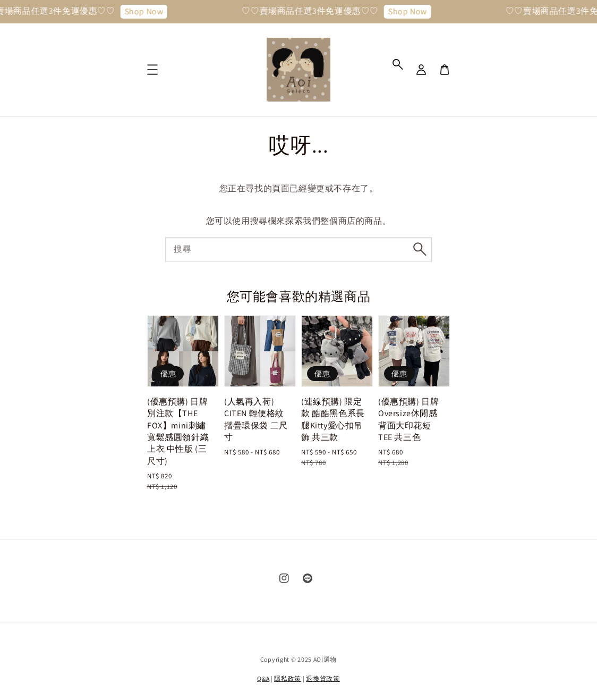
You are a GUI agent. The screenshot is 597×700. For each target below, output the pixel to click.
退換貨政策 (323, 678)
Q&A (263, 678)
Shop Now (147, 11)
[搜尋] (420, 249)
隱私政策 (288, 678)
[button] (398, 64)
